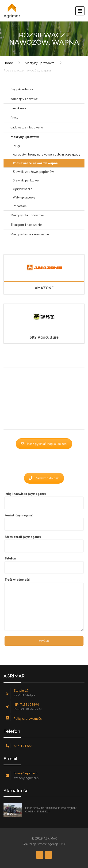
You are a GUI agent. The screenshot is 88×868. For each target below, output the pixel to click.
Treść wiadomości (44, 604)
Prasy (14, 118)
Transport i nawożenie (26, 225)
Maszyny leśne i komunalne (30, 234)
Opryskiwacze (23, 189)
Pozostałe (20, 206)
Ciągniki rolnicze (22, 89)
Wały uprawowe (24, 197)
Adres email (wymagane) (44, 542)
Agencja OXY (56, 844)
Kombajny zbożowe (24, 99)
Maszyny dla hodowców (27, 215)
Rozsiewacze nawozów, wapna (35, 163)
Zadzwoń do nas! (44, 477)
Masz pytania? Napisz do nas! (44, 444)
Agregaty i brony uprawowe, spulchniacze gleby (47, 154)
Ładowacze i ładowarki (27, 127)
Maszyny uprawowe (40, 63)
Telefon (44, 563)
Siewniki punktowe (26, 180)
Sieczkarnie (19, 108)
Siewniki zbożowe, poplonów (33, 172)
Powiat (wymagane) (44, 522)
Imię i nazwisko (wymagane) (44, 501)
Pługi (16, 146)
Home (8, 63)
